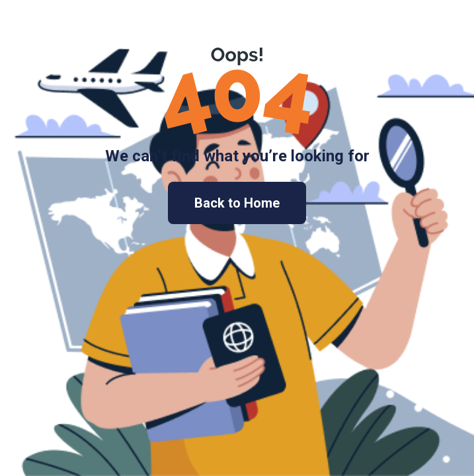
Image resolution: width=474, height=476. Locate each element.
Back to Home (237, 203)
